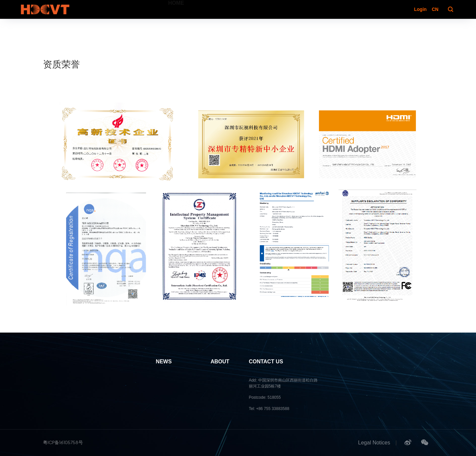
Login (420, 9)
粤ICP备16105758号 (63, 442)
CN (435, 9)
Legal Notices (374, 443)
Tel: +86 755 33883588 (269, 409)
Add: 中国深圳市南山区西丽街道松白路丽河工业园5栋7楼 (283, 383)
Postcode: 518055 (265, 397)
